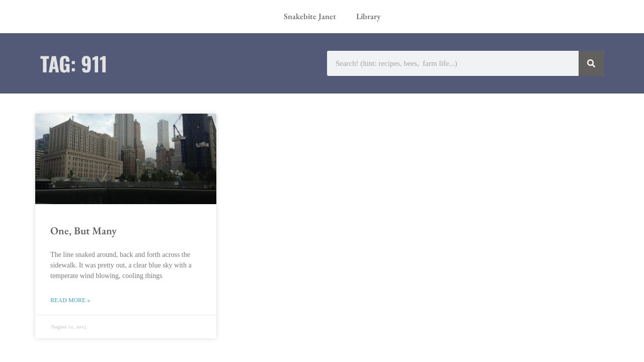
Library (368, 16)
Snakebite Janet (310, 16)
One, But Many (84, 231)
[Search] (591, 63)
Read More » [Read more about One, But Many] (70, 300)
